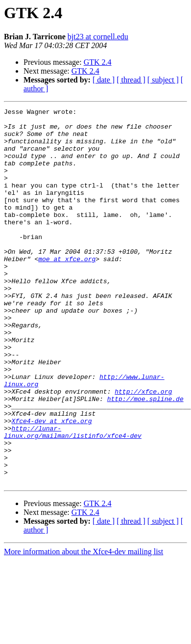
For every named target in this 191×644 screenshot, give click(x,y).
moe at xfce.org (67, 290)
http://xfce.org (143, 449)
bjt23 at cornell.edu (98, 37)
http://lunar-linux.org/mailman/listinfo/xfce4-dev (73, 497)
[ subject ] (163, 80)
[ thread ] (131, 80)
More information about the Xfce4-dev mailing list (84, 627)
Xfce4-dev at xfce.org (52, 484)
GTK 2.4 (98, 62)
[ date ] (104, 80)
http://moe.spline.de (145, 457)
